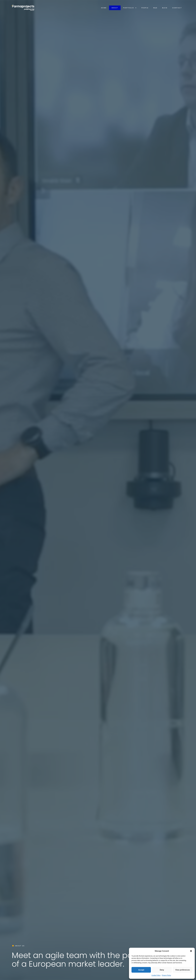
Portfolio (130, 8)
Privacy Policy (166, 975)
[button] (191, 951)
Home (104, 8)
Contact (177, 8)
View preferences (182, 970)
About (115, 8)
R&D (155, 8)
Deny (162, 970)
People (145, 8)
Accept (141, 970)
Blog (165, 8)
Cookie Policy (156, 975)
